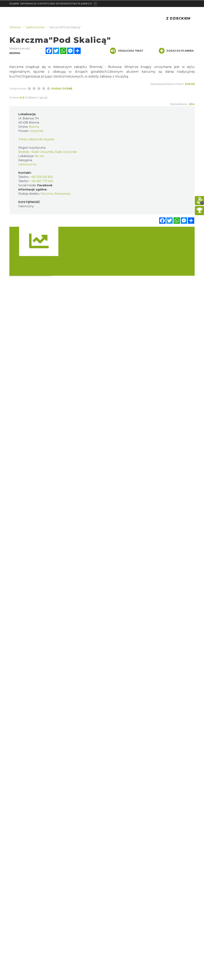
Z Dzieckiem (178, 18)
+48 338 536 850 (41, 177)
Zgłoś (190, 84)
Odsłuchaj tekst (127, 51)
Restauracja (62, 194)
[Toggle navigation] (95, 4)
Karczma (47, 194)
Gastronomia (27, 164)
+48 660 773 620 (42, 181)
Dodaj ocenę (62, 88)
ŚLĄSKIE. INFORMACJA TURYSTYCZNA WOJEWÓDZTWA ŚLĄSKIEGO (51, 3)
